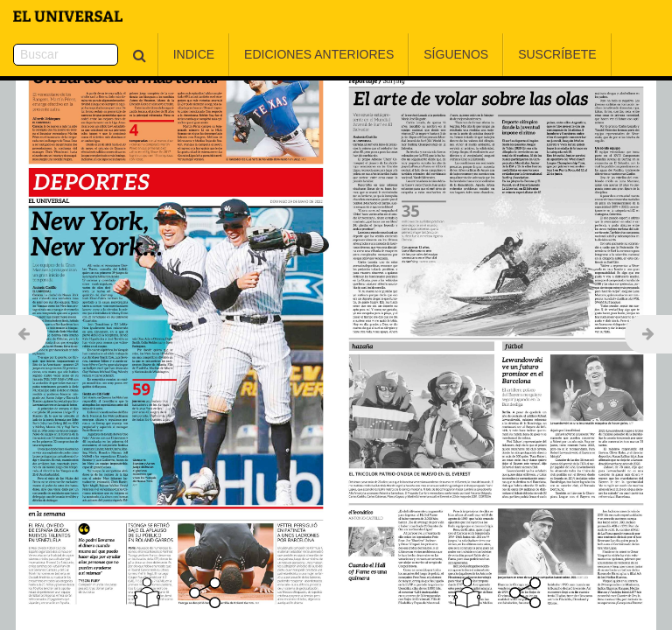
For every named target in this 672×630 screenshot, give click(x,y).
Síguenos (413, 54)
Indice (150, 54)
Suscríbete (513, 54)
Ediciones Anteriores (275, 54)
